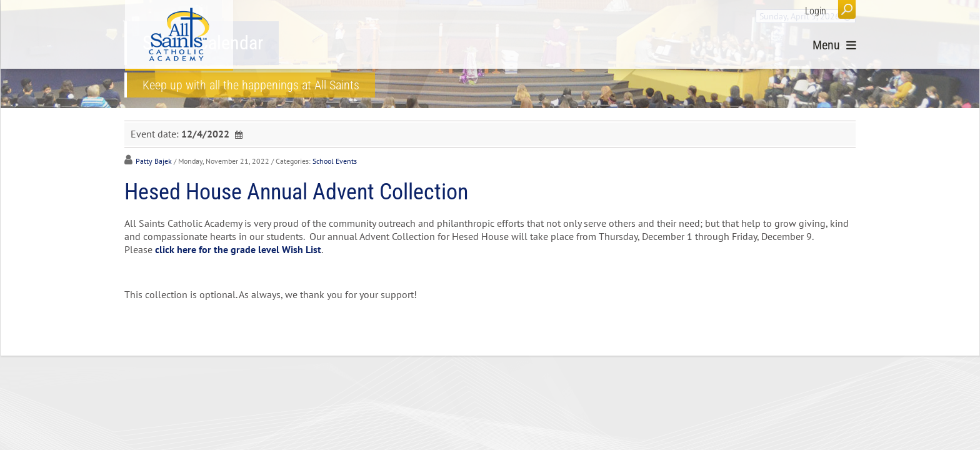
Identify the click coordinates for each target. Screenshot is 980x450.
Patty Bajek (154, 161)
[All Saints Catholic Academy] (179, 34)
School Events (335, 161)
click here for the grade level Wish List (238, 249)
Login (816, 11)
